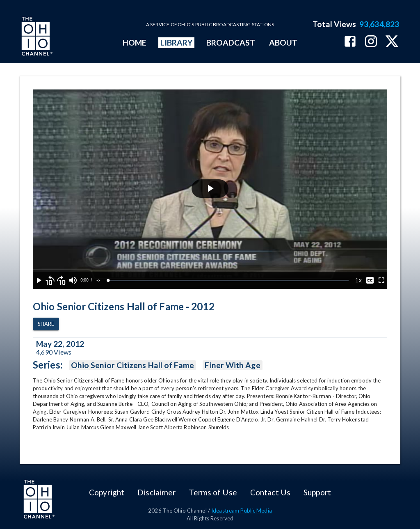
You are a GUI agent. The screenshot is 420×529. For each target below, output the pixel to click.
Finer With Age (232, 365)
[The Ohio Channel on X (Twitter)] (392, 42)
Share (46, 324)
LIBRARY (177, 42)
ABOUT (283, 42)
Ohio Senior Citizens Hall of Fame (133, 365)
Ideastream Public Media (242, 511)
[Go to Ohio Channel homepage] (36, 37)
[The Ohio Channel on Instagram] (371, 42)
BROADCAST (231, 42)
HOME (135, 42)
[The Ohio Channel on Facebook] (350, 42)
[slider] (228, 281)
